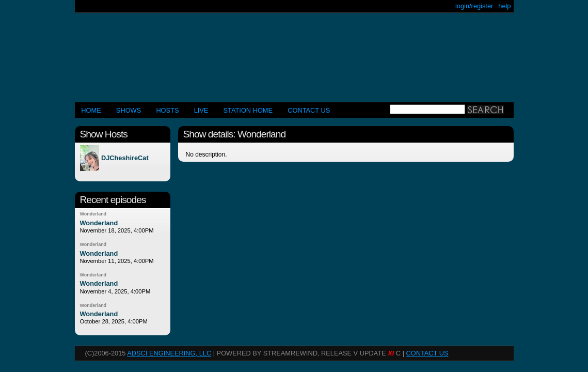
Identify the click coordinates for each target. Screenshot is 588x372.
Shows (129, 110)
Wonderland (93, 214)
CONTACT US (309, 110)
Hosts (167, 110)
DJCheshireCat (125, 158)
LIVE (201, 110)
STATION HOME (248, 110)
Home (91, 110)
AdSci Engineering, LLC (169, 353)
